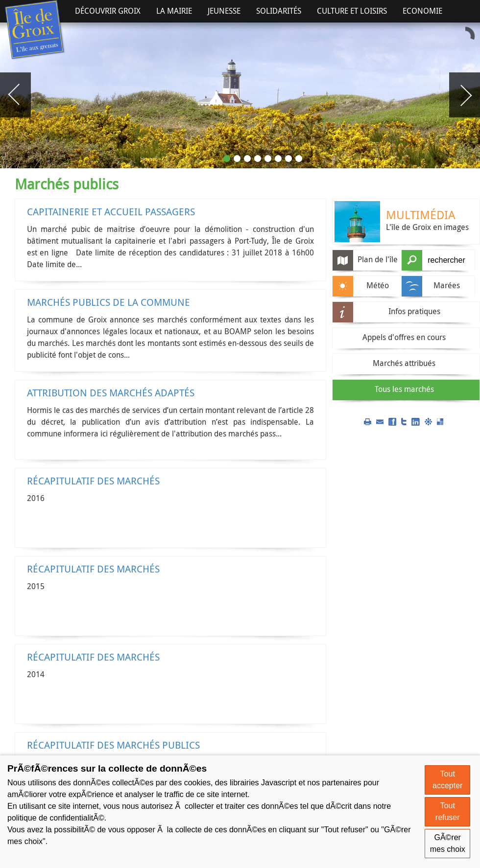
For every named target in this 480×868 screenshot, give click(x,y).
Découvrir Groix (108, 11)
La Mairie (174, 11)
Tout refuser (448, 811)
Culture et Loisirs (352, 11)
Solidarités (279, 11)
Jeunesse (224, 11)
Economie (422, 11)
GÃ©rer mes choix (448, 843)
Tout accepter (447, 780)
